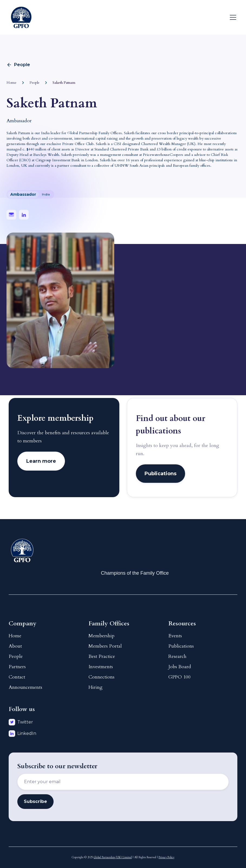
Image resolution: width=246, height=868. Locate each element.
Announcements (25, 687)
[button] (232, 17)
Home (15, 636)
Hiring (96, 687)
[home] (21, 17)
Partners (17, 667)
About (15, 646)
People (16, 656)
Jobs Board (180, 667)
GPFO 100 (179, 677)
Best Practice (102, 656)
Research (177, 656)
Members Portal (105, 646)
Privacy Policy (166, 857)
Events (175, 636)
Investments (101, 667)
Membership (101, 636)
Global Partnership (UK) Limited (113, 857)
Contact (17, 677)
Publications (181, 646)
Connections (101, 677)
